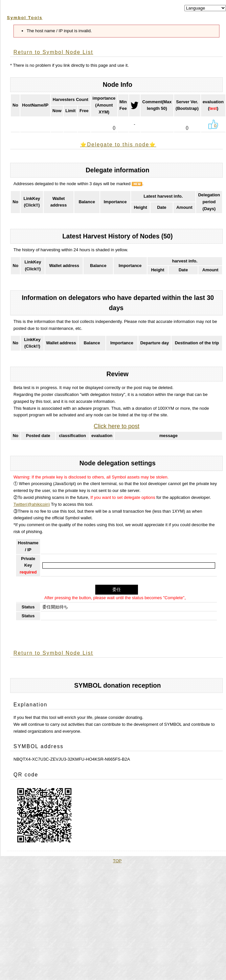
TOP (117, 861)
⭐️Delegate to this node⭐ (118, 145)
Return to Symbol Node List (53, 52)
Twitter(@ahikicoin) (32, 504)
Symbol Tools (25, 18)
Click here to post (116, 426)
